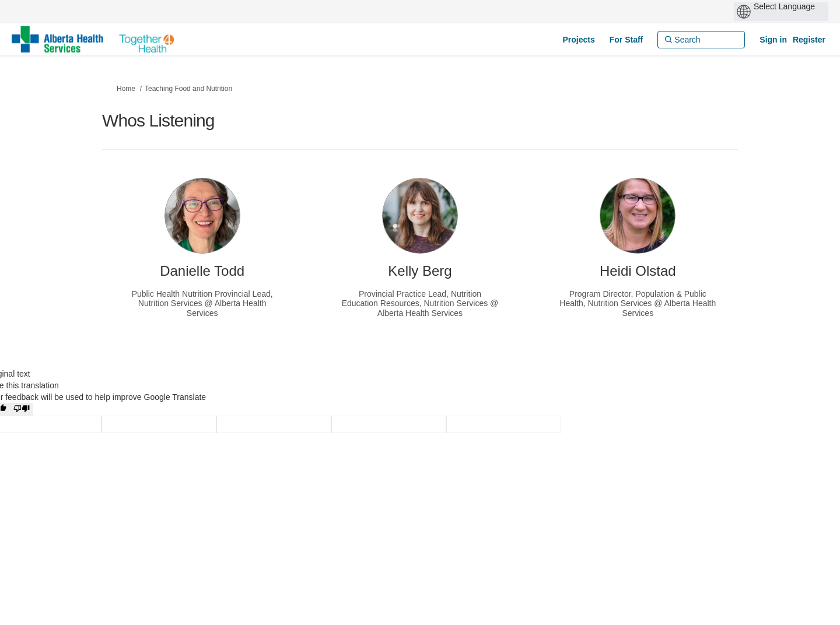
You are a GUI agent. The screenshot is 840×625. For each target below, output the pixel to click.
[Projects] (578, 40)
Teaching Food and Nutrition (188, 89)
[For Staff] (626, 40)
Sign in (773, 40)
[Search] (701, 40)
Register (809, 40)
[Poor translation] (22, 409)
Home (126, 89)
